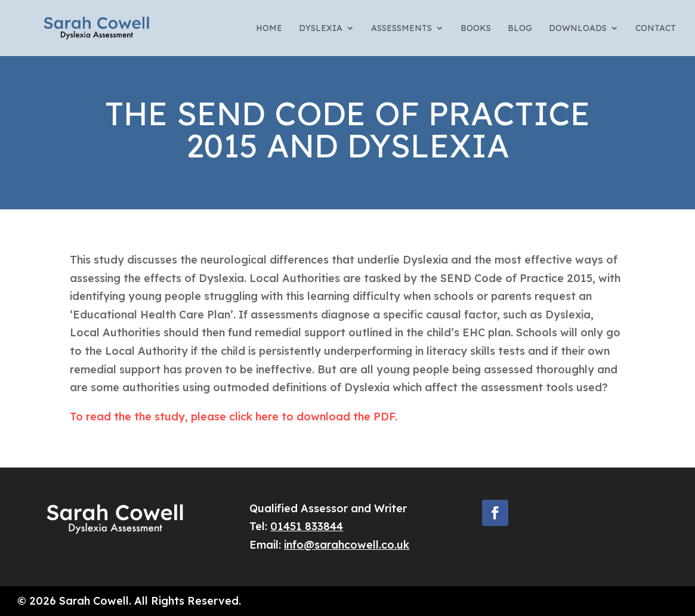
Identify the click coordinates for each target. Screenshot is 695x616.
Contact (656, 29)
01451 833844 (307, 526)
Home (269, 29)
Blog (520, 29)
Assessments (401, 29)
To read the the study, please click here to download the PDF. (234, 417)
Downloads (578, 29)
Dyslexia (321, 29)
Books (476, 29)
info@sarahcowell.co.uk (347, 545)
